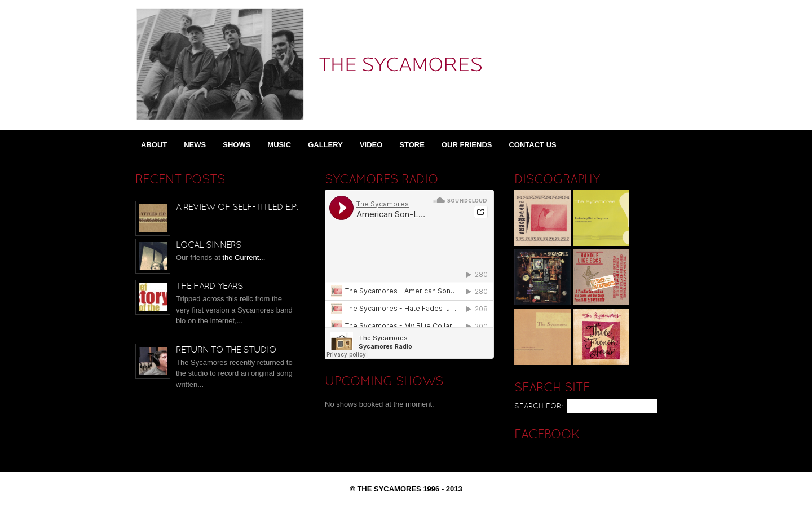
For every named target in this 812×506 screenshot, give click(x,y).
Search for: (539, 407)
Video (371, 145)
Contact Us (532, 145)
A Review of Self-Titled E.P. (237, 208)
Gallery (325, 145)
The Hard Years (209, 287)
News (195, 145)
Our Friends (467, 145)
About (154, 145)
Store (412, 145)
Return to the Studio (226, 350)
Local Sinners (209, 245)
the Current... (244, 258)
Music (279, 145)
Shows (237, 145)
